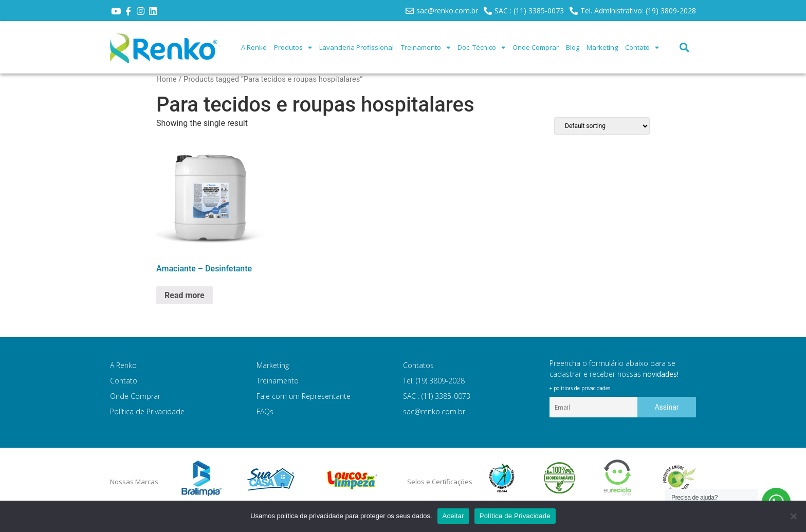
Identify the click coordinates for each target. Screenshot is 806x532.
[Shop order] (602, 126)
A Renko (254, 47)
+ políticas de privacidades (580, 388)
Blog (573, 47)
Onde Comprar (536, 47)
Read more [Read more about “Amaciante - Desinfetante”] (185, 295)
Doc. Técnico (481, 48)
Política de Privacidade (147, 411)
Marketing (602, 47)
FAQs (265, 411)
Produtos (293, 48)
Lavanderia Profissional (356, 47)
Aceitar (453, 516)
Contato (642, 48)
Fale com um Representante (304, 396)
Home (167, 79)
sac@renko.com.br (434, 411)
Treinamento (426, 48)
